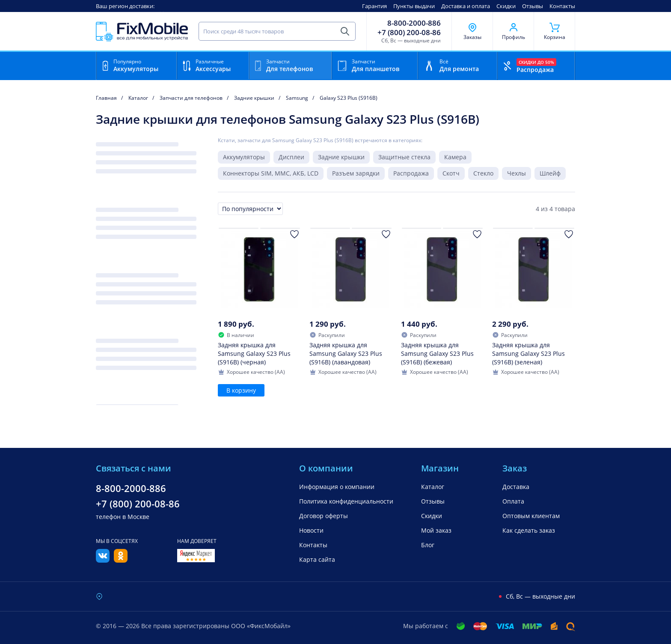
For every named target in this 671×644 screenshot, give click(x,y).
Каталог (433, 487)
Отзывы (533, 6)
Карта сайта (317, 559)
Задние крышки (341, 157)
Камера (455, 157)
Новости (311, 530)
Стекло (483, 173)
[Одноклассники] (121, 560)
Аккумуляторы (244, 157)
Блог (428, 545)
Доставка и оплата (466, 6)
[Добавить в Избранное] (294, 234)
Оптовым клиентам (531, 516)
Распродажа (411, 173)
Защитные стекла (404, 157)
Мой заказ (436, 530)
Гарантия (374, 6)
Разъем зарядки (356, 173)
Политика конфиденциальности (346, 501)
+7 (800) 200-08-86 (409, 33)
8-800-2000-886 (414, 23)
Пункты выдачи (414, 6)
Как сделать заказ (529, 530)
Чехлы (517, 173)
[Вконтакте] (103, 560)
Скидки (506, 6)
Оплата (513, 501)
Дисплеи (291, 157)
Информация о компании (337, 487)
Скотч (451, 173)
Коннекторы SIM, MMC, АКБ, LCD (271, 173)
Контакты (562, 6)
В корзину (241, 390)
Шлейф (550, 173)
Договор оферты (324, 516)
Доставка (516, 487)
